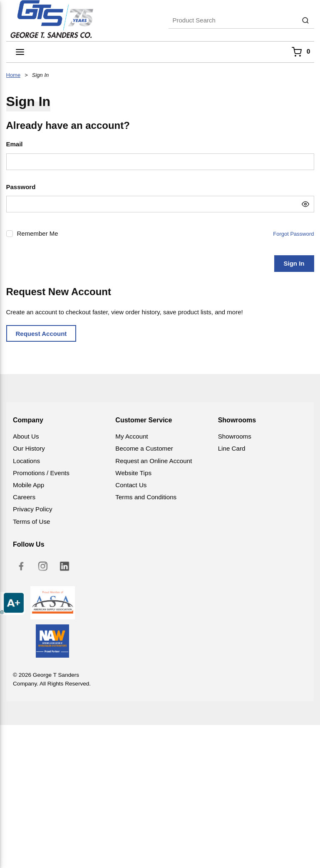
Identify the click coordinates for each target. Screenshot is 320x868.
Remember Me (38, 233)
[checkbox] (10, 234)
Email (15, 144)
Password (21, 187)
